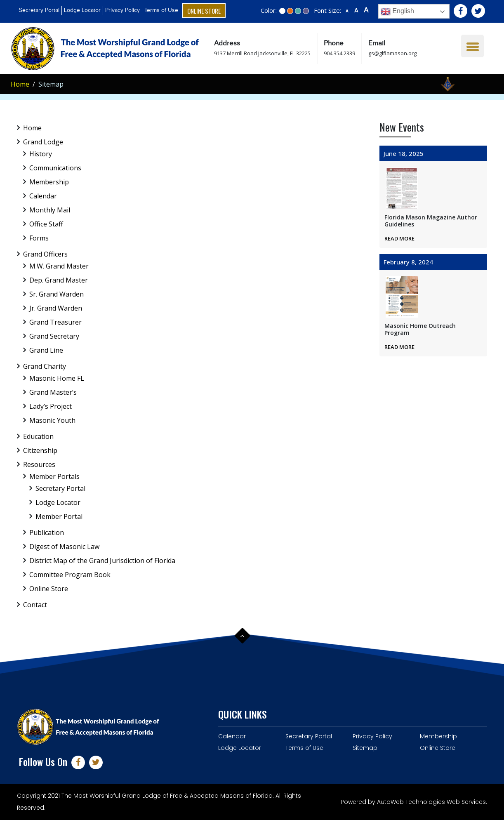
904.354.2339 (339, 53)
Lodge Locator (82, 10)
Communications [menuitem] (55, 168)
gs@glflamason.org (392, 53)
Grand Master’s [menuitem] (53, 392)
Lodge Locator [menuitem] (58, 502)
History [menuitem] (41, 154)
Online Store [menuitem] (49, 589)
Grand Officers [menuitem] (45, 254)
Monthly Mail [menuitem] (50, 210)
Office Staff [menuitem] (46, 224)
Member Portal (59, 516)
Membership (438, 736)
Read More (399, 238)
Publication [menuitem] (47, 533)
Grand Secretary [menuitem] (54, 336)
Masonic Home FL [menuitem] (57, 378)
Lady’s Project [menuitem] (51, 406)
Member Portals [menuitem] (54, 476)
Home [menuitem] (32, 128)
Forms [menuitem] (39, 238)
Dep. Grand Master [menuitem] (59, 280)
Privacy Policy (122, 10)
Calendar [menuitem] (43, 196)
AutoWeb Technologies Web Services (431, 802)
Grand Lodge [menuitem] (43, 142)
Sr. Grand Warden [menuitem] (57, 294)
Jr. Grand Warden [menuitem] (56, 308)
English (397, 12)
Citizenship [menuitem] (40, 450)
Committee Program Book (70, 575)
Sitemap (365, 748)
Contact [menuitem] (35, 605)
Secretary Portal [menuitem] (60, 488)
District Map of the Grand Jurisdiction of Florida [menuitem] (102, 561)
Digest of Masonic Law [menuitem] (64, 547)
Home (20, 84)
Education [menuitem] (38, 436)
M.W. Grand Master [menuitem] (59, 266)
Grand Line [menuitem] (46, 350)
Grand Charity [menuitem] (45, 366)
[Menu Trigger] (472, 46)
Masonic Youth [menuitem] (52, 420)
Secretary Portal (39, 10)
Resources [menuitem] (39, 464)
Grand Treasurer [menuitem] (55, 322)
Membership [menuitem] (49, 182)
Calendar (232, 736)
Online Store (204, 11)
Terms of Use (161, 10)
